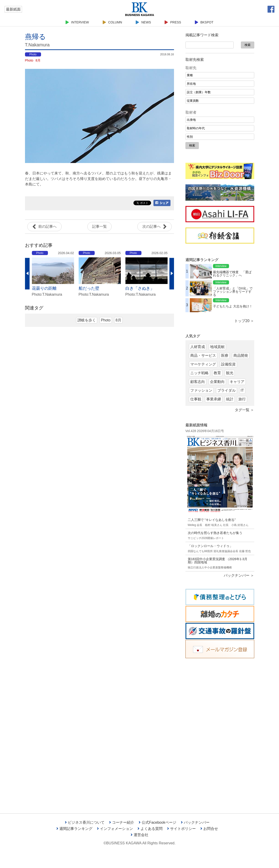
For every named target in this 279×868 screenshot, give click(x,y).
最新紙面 (13, 9)
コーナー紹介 (122, 822)
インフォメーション (115, 829)
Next (172, 274)
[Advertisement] (220, 732)
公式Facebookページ (157, 822)
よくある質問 (150, 829)
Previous (27, 274)
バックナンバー (195, 822)
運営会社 (139, 835)
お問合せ (209, 829)
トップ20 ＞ (244, 321)
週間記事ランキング (74, 829)
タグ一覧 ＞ (244, 410)
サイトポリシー (181, 829)
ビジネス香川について (85, 822)
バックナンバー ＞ (239, 575)
